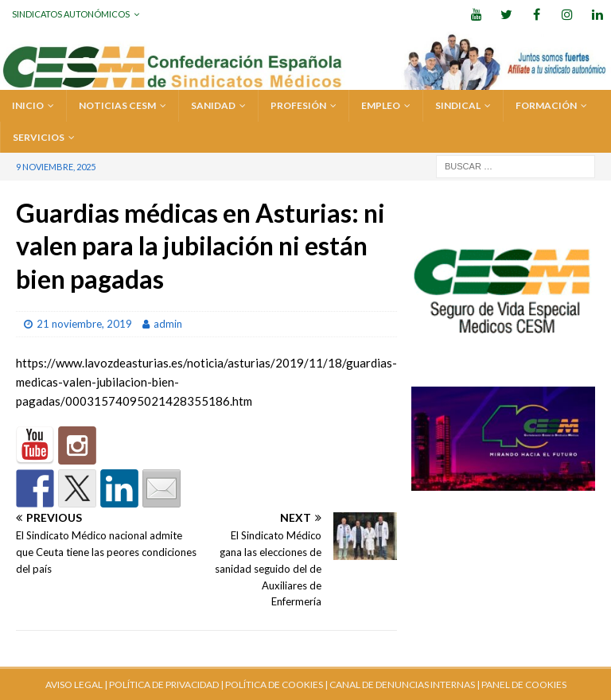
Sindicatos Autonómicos (71, 14)
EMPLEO (381, 105)
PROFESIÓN (298, 105)
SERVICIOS (39, 137)
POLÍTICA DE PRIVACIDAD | (166, 684)
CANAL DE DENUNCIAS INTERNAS (401, 684)
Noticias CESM (117, 105)
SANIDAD (213, 105)
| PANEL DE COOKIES (521, 684)
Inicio (28, 105)
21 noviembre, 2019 (84, 324)
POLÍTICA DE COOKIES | (276, 684)
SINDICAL (458, 105)
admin (168, 324)
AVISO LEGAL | (76, 684)
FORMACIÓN (546, 105)
